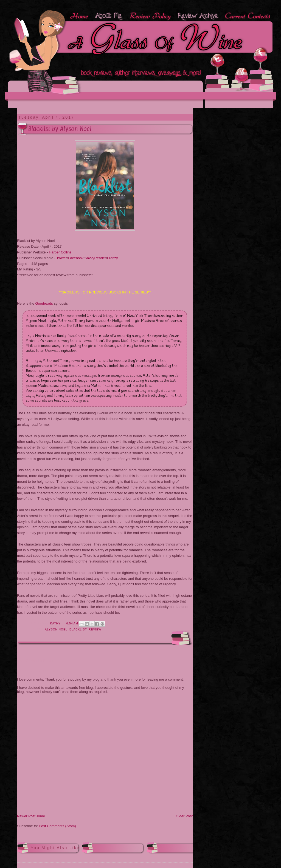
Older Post (184, 816)
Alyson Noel (56, 629)
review (95, 629)
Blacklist (78, 629)
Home (40, 816)
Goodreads (44, 303)
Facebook (76, 258)
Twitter (62, 258)
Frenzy (113, 258)
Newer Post (26, 816)
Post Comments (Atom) (57, 826)
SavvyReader (95, 258)
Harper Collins (60, 252)
